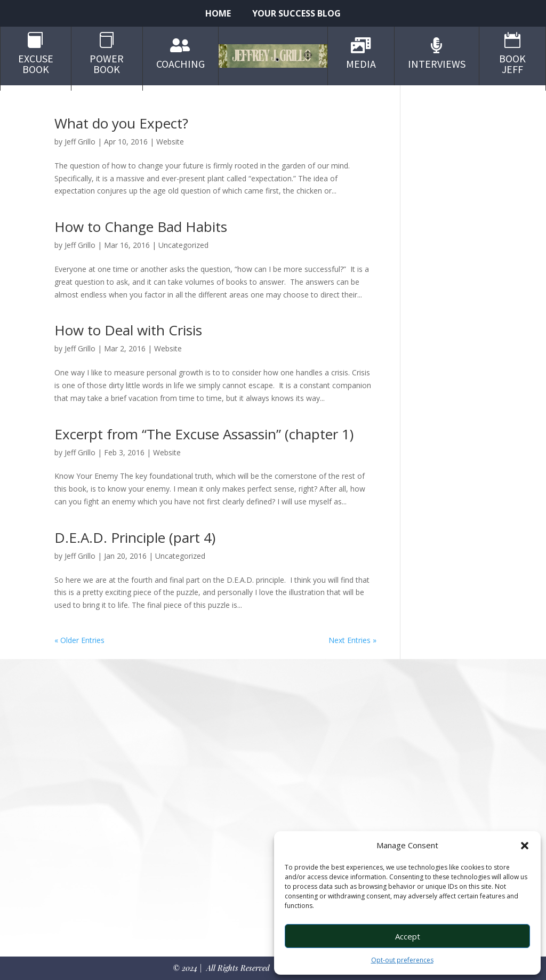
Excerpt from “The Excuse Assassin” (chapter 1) (204, 434)
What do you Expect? (121, 123)
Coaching (180, 64)
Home (218, 14)
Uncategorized (183, 245)
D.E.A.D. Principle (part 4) (135, 537)
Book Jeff (512, 64)
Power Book (107, 64)
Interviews (437, 64)
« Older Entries (79, 640)
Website (170, 142)
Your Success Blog (296, 14)
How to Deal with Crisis (128, 330)
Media (361, 64)
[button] (525, 846)
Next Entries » (352, 640)
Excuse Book (36, 64)
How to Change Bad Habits (141, 227)
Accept (408, 936)
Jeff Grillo (80, 142)
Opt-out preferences (402, 960)
